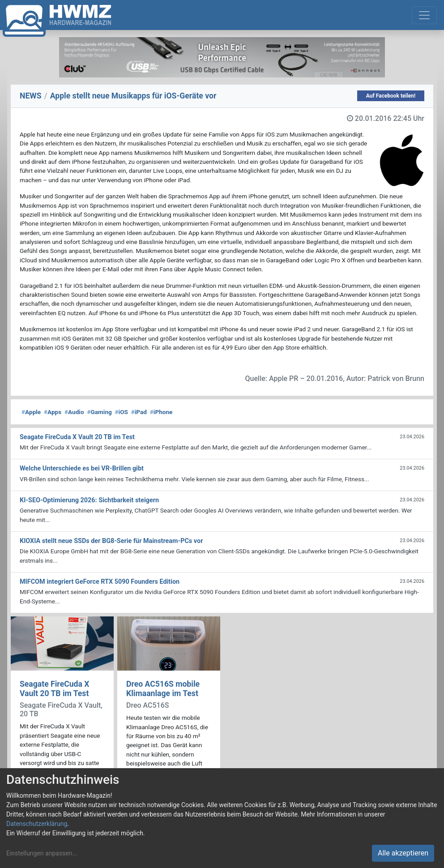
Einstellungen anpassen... (42, 853)
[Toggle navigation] (424, 15)
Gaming (99, 412)
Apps (53, 412)
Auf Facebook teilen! (391, 96)
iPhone (161, 412)
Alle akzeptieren (403, 853)
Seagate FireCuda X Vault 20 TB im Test (54, 689)
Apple (31, 412)
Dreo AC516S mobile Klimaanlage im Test (163, 689)
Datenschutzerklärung (37, 824)
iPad (139, 412)
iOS (122, 412)
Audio (74, 412)
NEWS (31, 96)
